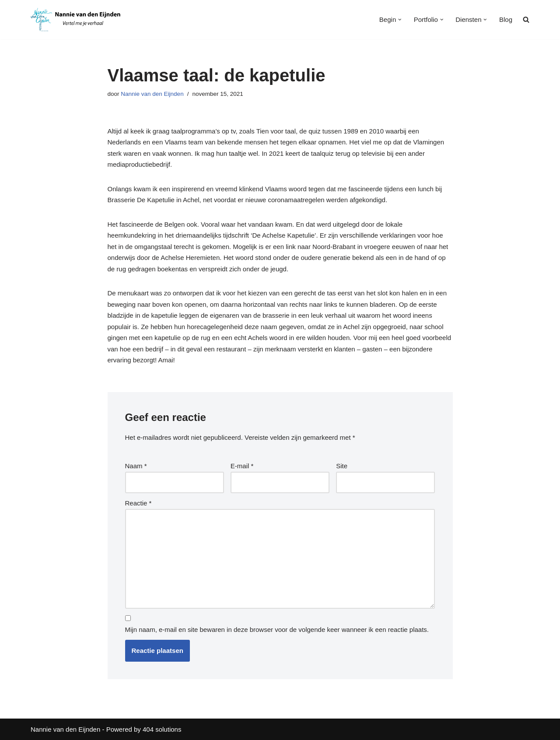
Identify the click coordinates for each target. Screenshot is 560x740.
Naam (136, 466)
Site (342, 466)
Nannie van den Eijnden (152, 94)
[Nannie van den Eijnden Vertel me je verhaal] (77, 20)
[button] (400, 20)
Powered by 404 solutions (144, 729)
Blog (506, 19)
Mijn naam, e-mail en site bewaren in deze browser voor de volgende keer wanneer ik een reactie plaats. (277, 630)
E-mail (242, 466)
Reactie (138, 503)
